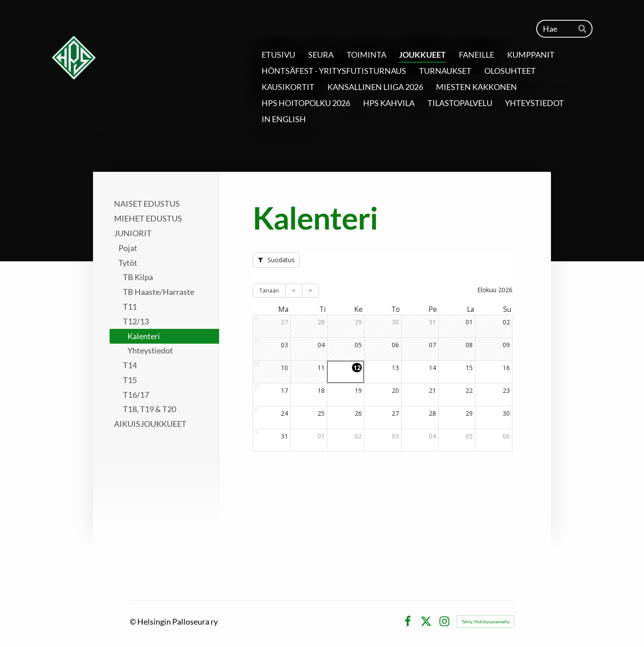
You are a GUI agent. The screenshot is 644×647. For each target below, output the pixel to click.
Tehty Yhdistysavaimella (485, 621)
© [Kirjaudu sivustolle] (133, 621)
